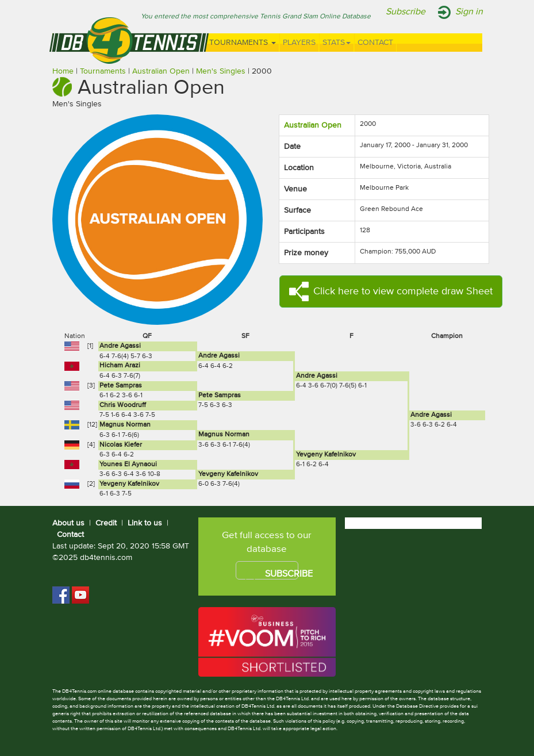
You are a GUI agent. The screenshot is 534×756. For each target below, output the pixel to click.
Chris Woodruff (123, 405)
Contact (375, 43)
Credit (106, 523)
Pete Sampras (121, 386)
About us (68, 523)
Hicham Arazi (120, 366)
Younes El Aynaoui (128, 465)
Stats (337, 43)
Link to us (145, 523)
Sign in (469, 12)
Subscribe (406, 12)
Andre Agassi (120, 346)
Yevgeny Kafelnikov (326, 455)
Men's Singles (221, 71)
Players (299, 43)
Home (63, 71)
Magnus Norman (125, 425)
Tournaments (243, 43)
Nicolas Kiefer (121, 445)
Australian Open (161, 71)
